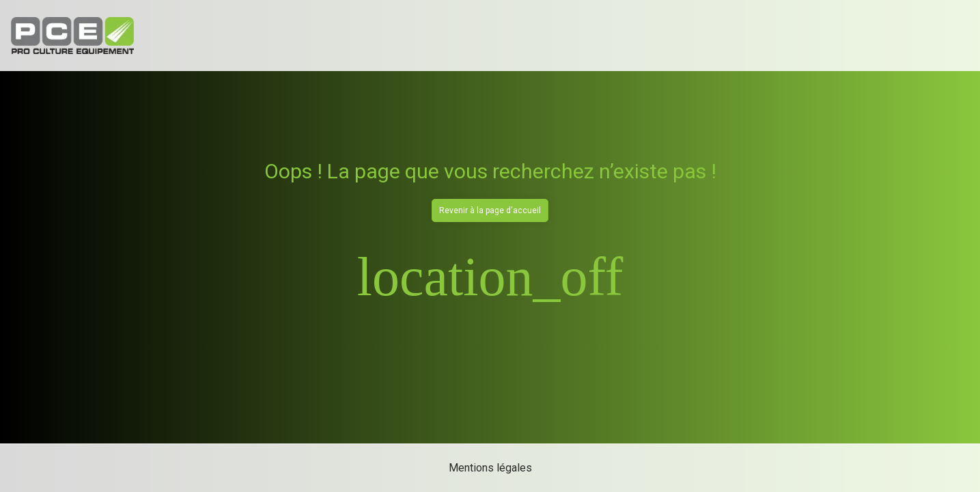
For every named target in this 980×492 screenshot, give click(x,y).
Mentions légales (490, 468)
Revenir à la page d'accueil (490, 210)
